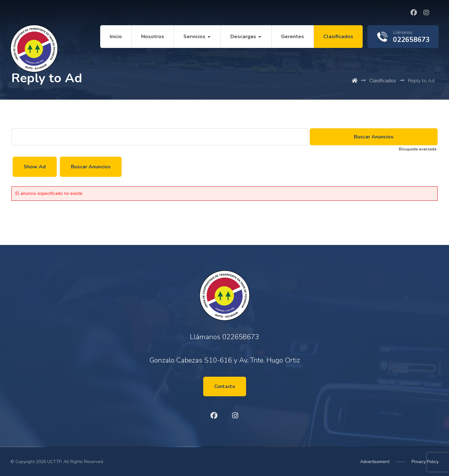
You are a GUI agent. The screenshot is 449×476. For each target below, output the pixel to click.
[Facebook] (414, 13)
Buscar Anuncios (91, 167)
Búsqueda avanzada (418, 149)
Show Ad (35, 167)
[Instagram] (426, 13)
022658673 (241, 337)
